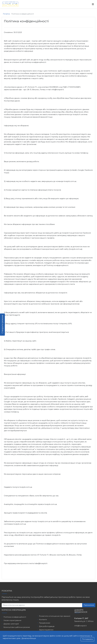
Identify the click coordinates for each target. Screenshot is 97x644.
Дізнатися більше (29, 638)
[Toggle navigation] (93, 4)
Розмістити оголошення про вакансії (55, 616)
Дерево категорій (11, 624)
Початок (6, 14)
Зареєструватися (46, 630)
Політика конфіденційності (15, 617)
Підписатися (89, 605)
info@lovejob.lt (80, 626)
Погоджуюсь (87, 639)
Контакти (43, 620)
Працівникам (45, 623)
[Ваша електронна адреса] (42, 605)
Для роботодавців (47, 626)
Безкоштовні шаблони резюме (17, 627)
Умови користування (12, 620)
